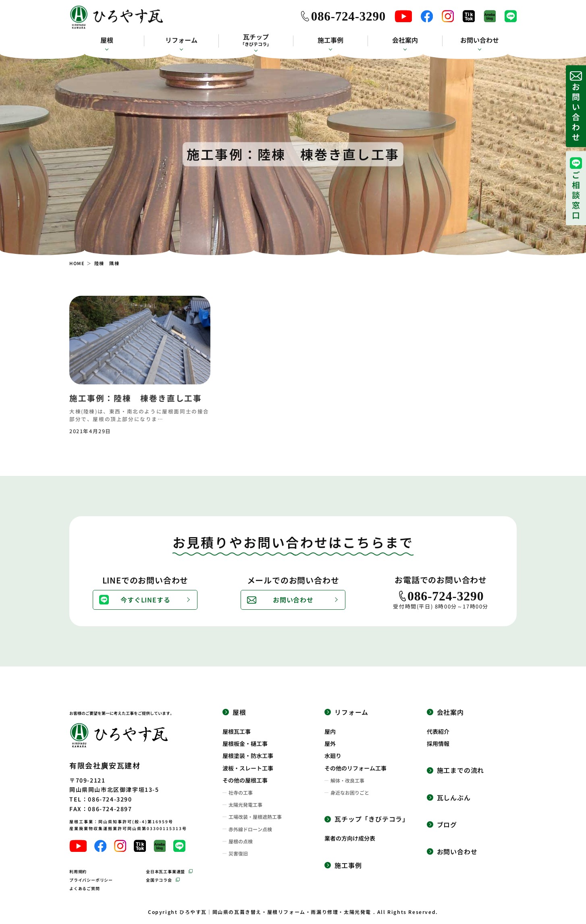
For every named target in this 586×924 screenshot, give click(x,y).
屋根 (107, 40)
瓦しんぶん (454, 798)
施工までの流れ (461, 770)
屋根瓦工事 (237, 731)
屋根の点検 (241, 841)
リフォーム (181, 40)
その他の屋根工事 (245, 780)
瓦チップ (256, 40)
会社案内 (405, 40)
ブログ (447, 825)
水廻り (333, 756)
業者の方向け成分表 (350, 838)
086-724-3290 (348, 16)
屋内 (330, 731)
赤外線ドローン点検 (250, 829)
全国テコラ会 (159, 880)
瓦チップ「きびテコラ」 (372, 819)
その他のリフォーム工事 (355, 768)
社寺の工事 (241, 793)
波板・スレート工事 (248, 768)
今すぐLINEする (145, 600)
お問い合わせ (480, 40)
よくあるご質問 (85, 888)
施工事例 (330, 40)
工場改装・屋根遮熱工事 (255, 817)
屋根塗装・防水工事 (248, 756)
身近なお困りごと (350, 793)
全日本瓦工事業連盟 (165, 871)
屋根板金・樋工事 (245, 743)
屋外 (330, 743)
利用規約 (78, 871)
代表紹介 (438, 731)
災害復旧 (238, 853)
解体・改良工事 (347, 781)
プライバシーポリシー (91, 880)
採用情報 (438, 743)
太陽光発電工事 (245, 805)
